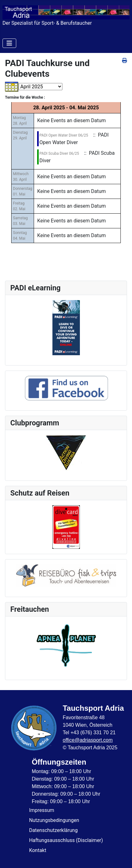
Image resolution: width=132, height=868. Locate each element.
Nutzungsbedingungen (54, 820)
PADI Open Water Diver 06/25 (64, 135)
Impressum (42, 810)
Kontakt (38, 850)
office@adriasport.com (88, 740)
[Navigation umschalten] (9, 43)
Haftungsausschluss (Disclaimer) (66, 840)
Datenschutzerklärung (53, 830)
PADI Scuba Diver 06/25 (59, 153)
